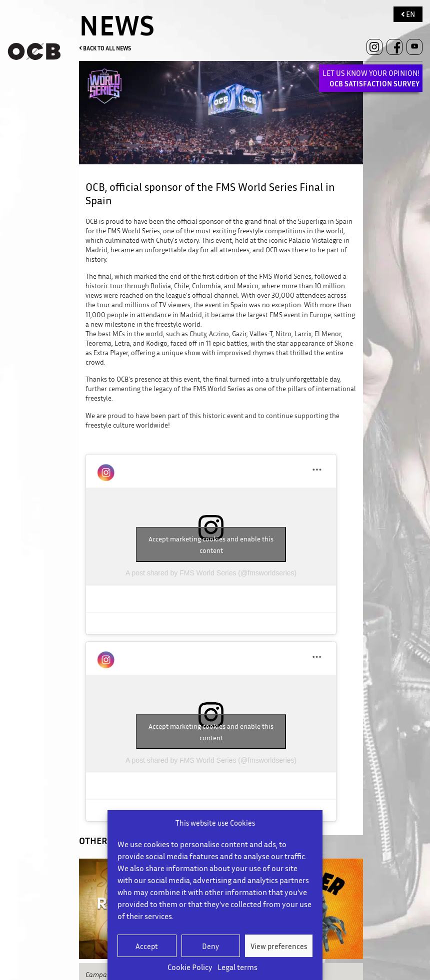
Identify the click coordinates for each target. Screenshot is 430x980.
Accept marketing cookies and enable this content (211, 544)
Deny (210, 946)
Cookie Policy (190, 967)
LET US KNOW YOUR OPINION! (371, 78)
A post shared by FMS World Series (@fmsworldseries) (211, 573)
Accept (147, 946)
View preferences (279, 946)
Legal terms (237, 967)
